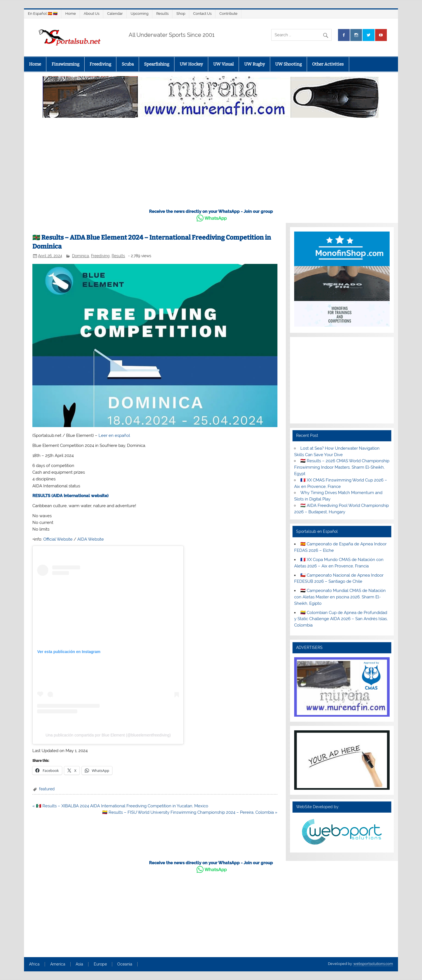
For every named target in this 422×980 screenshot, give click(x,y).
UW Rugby (255, 64)
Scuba (128, 64)
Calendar (115, 14)
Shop (181, 14)
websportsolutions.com (373, 964)
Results (162, 14)
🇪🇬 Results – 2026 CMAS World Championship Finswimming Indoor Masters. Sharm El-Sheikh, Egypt (342, 467)
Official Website (58, 539)
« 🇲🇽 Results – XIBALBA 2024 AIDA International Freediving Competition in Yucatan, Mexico (120, 806)
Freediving (100, 64)
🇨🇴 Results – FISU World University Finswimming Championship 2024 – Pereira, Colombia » (190, 812)
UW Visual (223, 64)
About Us (92, 14)
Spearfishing (157, 64)
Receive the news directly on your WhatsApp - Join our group (211, 211)
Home (71, 14)
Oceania (125, 964)
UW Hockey (191, 64)
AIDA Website (91, 539)
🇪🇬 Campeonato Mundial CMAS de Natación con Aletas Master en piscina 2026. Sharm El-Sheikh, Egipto (340, 597)
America (58, 964)
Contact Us (202, 14)
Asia (79, 964)
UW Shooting (288, 64)
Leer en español (114, 435)
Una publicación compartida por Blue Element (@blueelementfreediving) (108, 735)
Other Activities (328, 64)
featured (47, 789)
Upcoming (140, 14)
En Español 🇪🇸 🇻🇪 (43, 14)
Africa (34, 964)
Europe (100, 964)
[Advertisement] (211, 162)
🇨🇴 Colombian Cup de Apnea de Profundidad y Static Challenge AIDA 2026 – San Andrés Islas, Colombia (341, 619)
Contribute (228, 14)
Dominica (81, 256)
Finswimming (65, 64)
